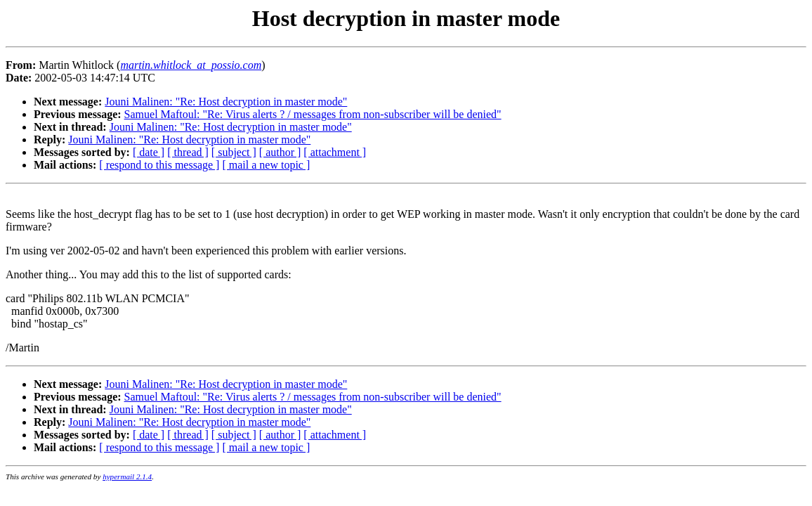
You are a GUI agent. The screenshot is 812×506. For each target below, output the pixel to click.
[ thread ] (188, 152)
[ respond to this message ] (159, 165)
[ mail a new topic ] (266, 165)
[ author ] (280, 152)
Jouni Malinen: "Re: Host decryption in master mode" (226, 102)
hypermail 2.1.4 (127, 476)
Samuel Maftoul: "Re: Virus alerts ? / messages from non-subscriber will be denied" (313, 114)
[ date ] (149, 152)
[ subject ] (234, 152)
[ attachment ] (335, 152)
